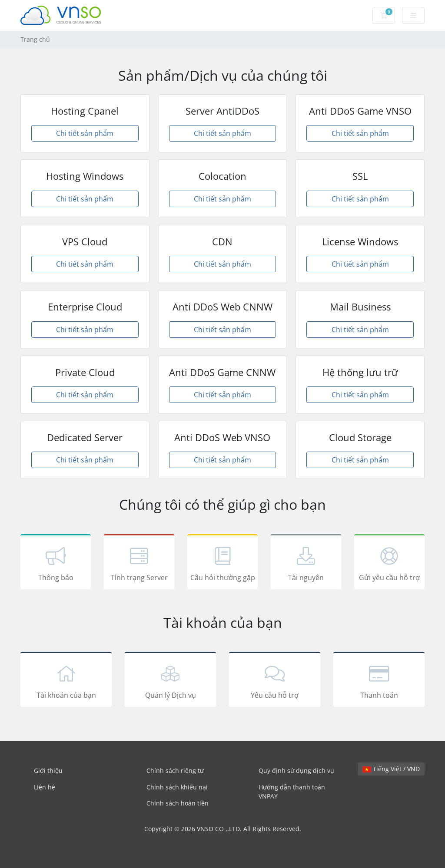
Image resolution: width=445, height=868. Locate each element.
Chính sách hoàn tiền (178, 803)
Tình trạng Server (139, 563)
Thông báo (56, 563)
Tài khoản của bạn (66, 681)
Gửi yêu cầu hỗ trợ (389, 563)
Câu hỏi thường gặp (222, 563)
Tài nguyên (306, 563)
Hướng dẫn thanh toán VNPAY (292, 792)
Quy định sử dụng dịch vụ (296, 771)
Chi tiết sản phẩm (85, 133)
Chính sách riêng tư (175, 771)
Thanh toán (379, 681)
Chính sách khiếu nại (177, 787)
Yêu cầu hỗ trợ (275, 681)
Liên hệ (45, 787)
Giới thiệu (48, 771)
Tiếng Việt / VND (391, 769)
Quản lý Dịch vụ (170, 681)
